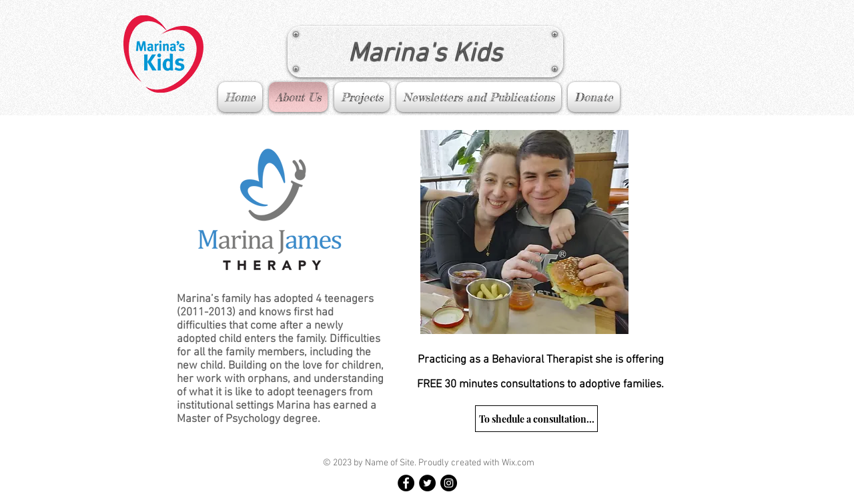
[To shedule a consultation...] (536, 419)
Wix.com (518, 463)
